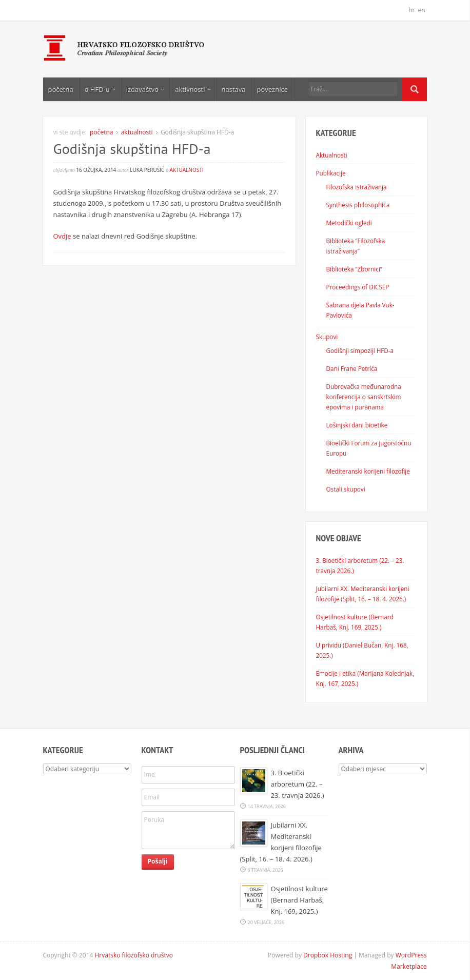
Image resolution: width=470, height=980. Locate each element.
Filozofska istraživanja (357, 187)
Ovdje (62, 236)
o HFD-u (100, 89)
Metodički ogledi (349, 223)
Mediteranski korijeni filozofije (368, 471)
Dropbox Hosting (328, 955)
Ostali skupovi (346, 489)
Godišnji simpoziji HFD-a (360, 350)
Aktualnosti (332, 155)
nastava (234, 89)
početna (61, 89)
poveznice (272, 89)
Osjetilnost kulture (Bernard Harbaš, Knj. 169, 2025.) (299, 900)
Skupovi (327, 337)
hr (412, 10)
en (421, 10)
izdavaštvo (145, 89)
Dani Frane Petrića (352, 368)
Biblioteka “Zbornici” (354, 269)
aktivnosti (192, 89)
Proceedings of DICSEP (358, 287)
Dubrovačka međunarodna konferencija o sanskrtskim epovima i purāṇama (364, 397)
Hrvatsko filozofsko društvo (134, 955)
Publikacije (331, 173)
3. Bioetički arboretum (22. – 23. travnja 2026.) (298, 784)
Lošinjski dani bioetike (357, 425)
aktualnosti (137, 132)
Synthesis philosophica (358, 205)
